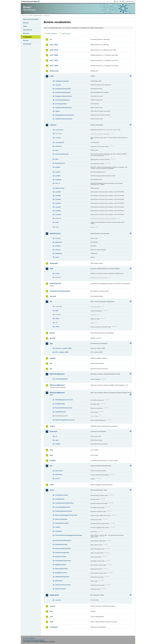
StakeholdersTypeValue (62, 577)
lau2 (51, 455)
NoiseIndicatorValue (61, 544)
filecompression (60, 163)
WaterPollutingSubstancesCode (65, 420)
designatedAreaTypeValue (63, 89)
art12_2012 (54, 45)
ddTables (58, 246)
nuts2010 (58, 199)
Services (26, 40)
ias (51, 363)
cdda (52, 76)
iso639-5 (58, 176)
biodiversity (54, 71)
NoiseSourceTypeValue (62, 553)
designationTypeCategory (63, 92)
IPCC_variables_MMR (62, 352)
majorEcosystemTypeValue (63, 108)
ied (51, 369)
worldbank (54, 627)
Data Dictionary (38, 16)
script (57, 222)
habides (53, 358)
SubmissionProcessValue (63, 585)
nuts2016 (58, 207)
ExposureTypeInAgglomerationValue (66, 515)
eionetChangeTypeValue (63, 100)
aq (51, 39)
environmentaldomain (62, 154)
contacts (58, 238)
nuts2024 (58, 215)
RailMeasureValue (61, 565)
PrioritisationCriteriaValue (63, 561)
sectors (58, 478)
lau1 (51, 450)
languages (58, 180)
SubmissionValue (60, 589)
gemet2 (53, 338)
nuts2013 (58, 203)
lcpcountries (59, 471)
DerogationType (60, 404)
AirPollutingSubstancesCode (64, 400)
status (57, 257)
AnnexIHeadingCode (61, 379)
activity (57, 273)
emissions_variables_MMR (63, 348)
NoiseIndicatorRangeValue (63, 540)
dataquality (54, 263)
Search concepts (66, 34)
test (51, 611)
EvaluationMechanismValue (64, 511)
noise (52, 490)
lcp (51, 466)
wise (51, 622)
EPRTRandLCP (55, 284)
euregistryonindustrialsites (60, 291)
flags (57, 311)
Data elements (28, 30)
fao (51, 302)
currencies (58, 146)
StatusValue (59, 581)
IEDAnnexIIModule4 (57, 393)
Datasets (26, 23)
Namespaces (27, 44)
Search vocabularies (52, 34)
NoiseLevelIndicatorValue (63, 549)
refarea (57, 319)
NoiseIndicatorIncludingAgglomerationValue (69, 535)
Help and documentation (31, 19)
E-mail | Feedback (29, 638)
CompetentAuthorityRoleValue (64, 503)
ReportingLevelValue (62, 569)
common (53, 125)
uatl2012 (58, 444)
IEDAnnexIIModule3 (57, 385)
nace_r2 (58, 183)
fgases (52, 333)
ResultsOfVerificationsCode (64, 408)
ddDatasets (59, 242)
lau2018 (53, 461)
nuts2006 (58, 196)
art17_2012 (54, 60)
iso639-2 (58, 167)
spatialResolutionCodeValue (64, 119)
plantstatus (59, 474)
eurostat (53, 296)
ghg (51, 343)
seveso (52, 606)
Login (117, 1)
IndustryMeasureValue (62, 523)
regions (58, 111)
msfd (52, 485)
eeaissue (58, 250)
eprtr (52, 269)
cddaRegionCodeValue (62, 81)
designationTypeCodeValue (63, 96)
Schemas (26, 33)
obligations (59, 253)
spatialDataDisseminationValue (65, 115)
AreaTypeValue (60, 499)
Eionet (31, 16)
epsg (57, 159)
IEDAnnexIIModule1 (57, 374)
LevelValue (58, 531)
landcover (54, 431)
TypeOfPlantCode (60, 412)
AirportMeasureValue (62, 495)
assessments (59, 130)
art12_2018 (54, 50)
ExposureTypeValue (61, 519)
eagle (57, 440)
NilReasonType (60, 188)
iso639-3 (58, 172)
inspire (52, 426)
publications (54, 595)
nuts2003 (58, 192)
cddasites (58, 85)
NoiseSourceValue (61, 557)
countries (58, 138)
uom (51, 617)
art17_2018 (54, 66)
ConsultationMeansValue (63, 507)
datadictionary (55, 233)
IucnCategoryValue (61, 104)
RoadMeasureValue (61, 573)
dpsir (57, 150)
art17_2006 (54, 55)
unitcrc (57, 327)
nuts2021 (58, 211)
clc (56, 436)
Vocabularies (27, 37)
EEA (31, 1)
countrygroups (60, 142)
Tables (25, 26)
